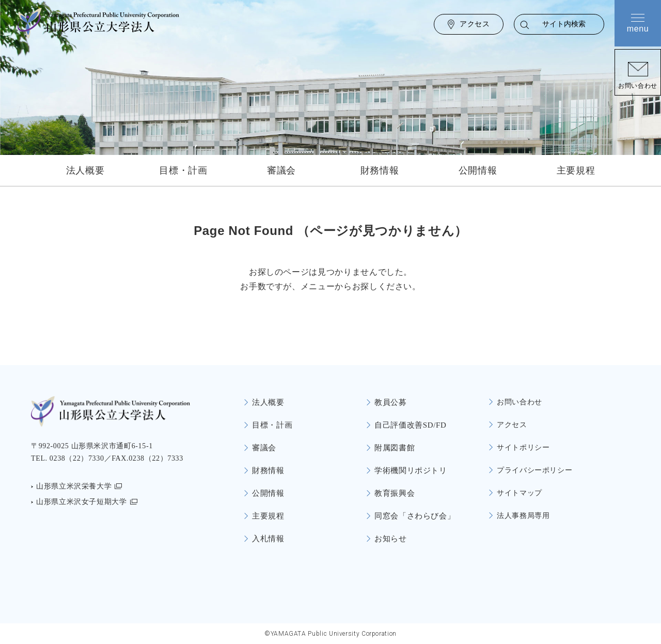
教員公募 (391, 402)
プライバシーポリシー (534, 470)
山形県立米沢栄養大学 (74, 486)
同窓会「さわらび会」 (415, 516)
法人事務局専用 (523, 516)
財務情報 (380, 170)
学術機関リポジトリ (411, 470)
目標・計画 (183, 170)
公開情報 (478, 170)
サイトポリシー (523, 447)
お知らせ (391, 539)
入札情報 (268, 539)
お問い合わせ (638, 86)
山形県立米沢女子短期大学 (82, 502)
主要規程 (576, 170)
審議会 (281, 170)
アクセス (475, 24)
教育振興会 (395, 493)
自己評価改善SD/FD (411, 425)
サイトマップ (520, 493)
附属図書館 (395, 448)
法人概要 (85, 170)
